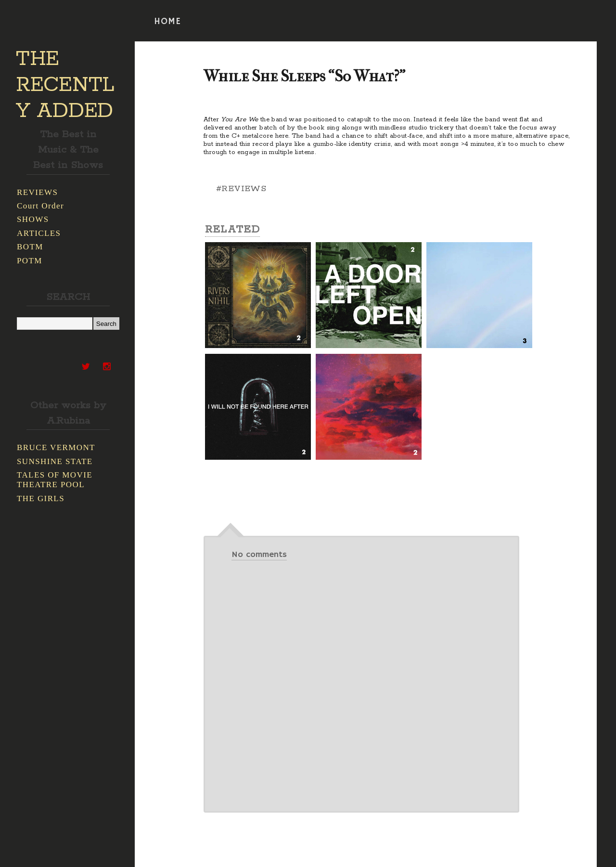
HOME (167, 22)
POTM (30, 261)
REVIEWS (37, 192)
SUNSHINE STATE (55, 461)
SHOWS (33, 219)
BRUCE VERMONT (56, 447)
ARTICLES (39, 233)
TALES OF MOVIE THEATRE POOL (55, 480)
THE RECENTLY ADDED (65, 85)
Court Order (40, 206)
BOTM (30, 247)
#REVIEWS (241, 189)
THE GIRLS (41, 498)
